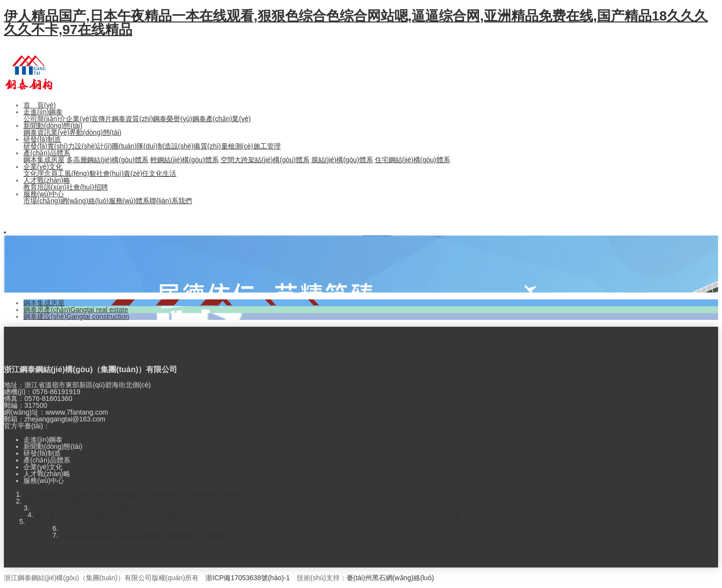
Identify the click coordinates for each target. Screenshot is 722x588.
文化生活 (163, 173)
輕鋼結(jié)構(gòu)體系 (185, 160)
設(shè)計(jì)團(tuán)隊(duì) (116, 146)
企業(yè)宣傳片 (89, 119)
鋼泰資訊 (37, 132)
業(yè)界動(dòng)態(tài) (86, 132)
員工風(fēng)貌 (73, 173)
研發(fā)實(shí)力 (49, 146)
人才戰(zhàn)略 (47, 180)
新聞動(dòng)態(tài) (53, 126)
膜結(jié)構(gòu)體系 (342, 160)
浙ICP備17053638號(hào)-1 (248, 578)
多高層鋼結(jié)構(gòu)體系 (107, 160)
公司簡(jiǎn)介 (45, 119)
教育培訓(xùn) (45, 187)
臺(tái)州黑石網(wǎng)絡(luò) (390, 578)
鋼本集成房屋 (44, 160)
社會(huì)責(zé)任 (123, 173)
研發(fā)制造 (42, 139)
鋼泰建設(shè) (76, 316)
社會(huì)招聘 (87, 187)
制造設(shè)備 (179, 146)
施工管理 (267, 146)
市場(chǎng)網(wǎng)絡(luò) (66, 201)
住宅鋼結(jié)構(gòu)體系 (413, 160)
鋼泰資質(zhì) (132, 119)
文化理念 (37, 173)
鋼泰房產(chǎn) (76, 310)
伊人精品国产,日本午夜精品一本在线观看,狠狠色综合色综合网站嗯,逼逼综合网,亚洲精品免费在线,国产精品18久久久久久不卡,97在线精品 (356, 23)
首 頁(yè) (40, 105)
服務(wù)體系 (129, 201)
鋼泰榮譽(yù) (172, 119)
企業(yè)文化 (43, 167)
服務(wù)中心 (44, 194)
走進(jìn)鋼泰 (43, 112)
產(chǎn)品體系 (47, 153)
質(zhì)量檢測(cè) (227, 146)
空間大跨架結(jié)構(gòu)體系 (265, 160)
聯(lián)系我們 (171, 201)
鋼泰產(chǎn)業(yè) (222, 119)
